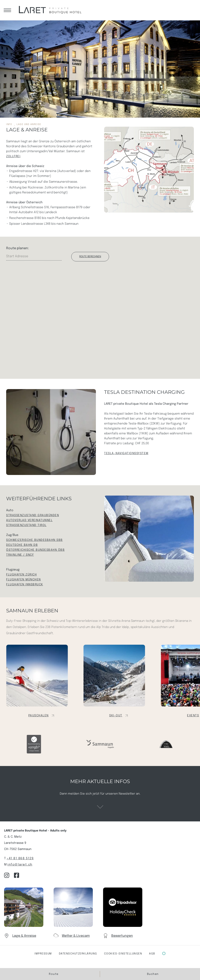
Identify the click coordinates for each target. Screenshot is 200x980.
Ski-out (116, 716)
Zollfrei (13, 156)
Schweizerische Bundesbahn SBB (34, 540)
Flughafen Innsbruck (25, 585)
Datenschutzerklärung (78, 954)
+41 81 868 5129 (20, 858)
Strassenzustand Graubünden (33, 515)
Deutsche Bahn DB (22, 545)
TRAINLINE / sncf (20, 555)
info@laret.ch (20, 865)
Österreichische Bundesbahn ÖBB (35, 550)
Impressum (43, 954)
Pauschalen (39, 716)
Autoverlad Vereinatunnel (29, 520)
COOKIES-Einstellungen (123, 954)
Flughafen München (24, 580)
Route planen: (17, 248)
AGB (152, 954)
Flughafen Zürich (21, 575)
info (9, 124)
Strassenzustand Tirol (26, 525)
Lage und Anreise (29, 124)
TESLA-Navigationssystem (126, 453)
